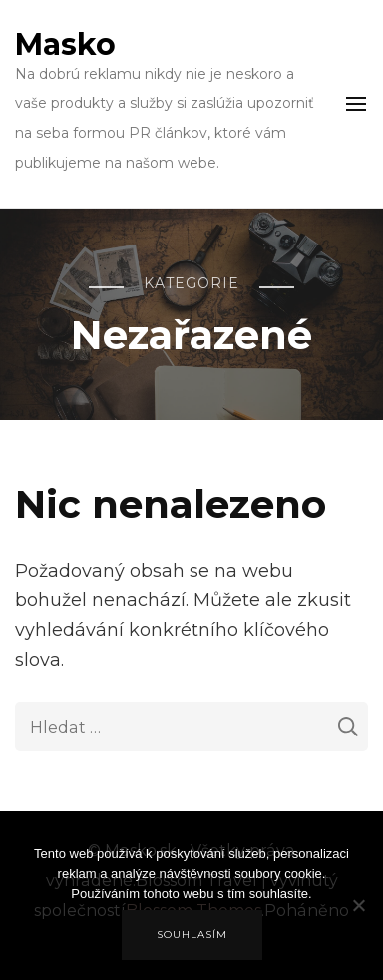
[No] (358, 920)
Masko (65, 44)
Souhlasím (192, 935)
